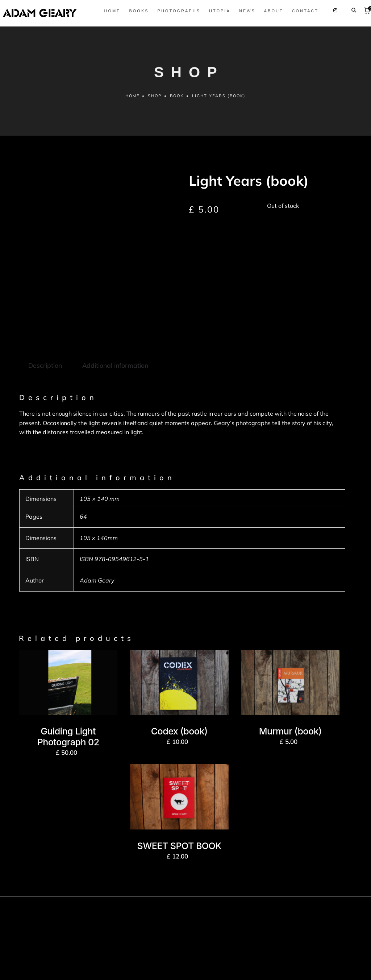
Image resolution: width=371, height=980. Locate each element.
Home (132, 108)
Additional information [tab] (114, 324)
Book (177, 108)
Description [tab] (45, 324)
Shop (155, 108)
